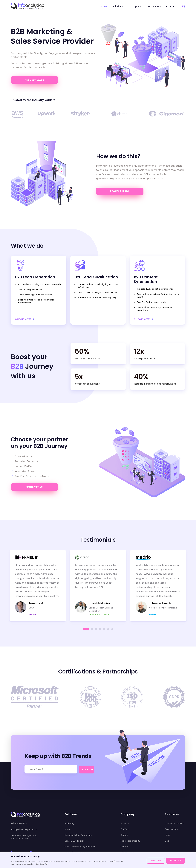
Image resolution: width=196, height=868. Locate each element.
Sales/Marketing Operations (78, 835)
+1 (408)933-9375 (19, 824)
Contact (171, 6)
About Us (125, 823)
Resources (153, 6)
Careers (124, 835)
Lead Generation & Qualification (80, 847)
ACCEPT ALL (176, 861)
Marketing (69, 823)
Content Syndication (74, 841)
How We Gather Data (175, 823)
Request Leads (35, 80)
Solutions (118, 6)
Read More (44, 864)
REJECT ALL (156, 861)
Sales (67, 829)
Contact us (35, 487)
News (167, 835)
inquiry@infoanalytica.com (24, 829)
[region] (98, 860)
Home (104, 6)
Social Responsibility (130, 841)
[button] (86, 629)
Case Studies (171, 829)
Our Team (125, 829)
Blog (167, 841)
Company (135, 6)
